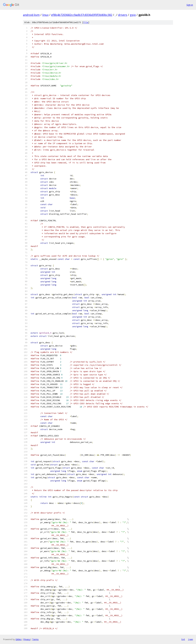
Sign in (190, 5)
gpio (133, 15)
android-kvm (31, 15)
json (190, 639)
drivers (123, 15)
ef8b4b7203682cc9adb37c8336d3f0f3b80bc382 (82, 15)
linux (45, 15)
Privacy (27, 639)
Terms (35, 639)
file (86, 22)
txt (183, 639)
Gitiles (18, 639)
